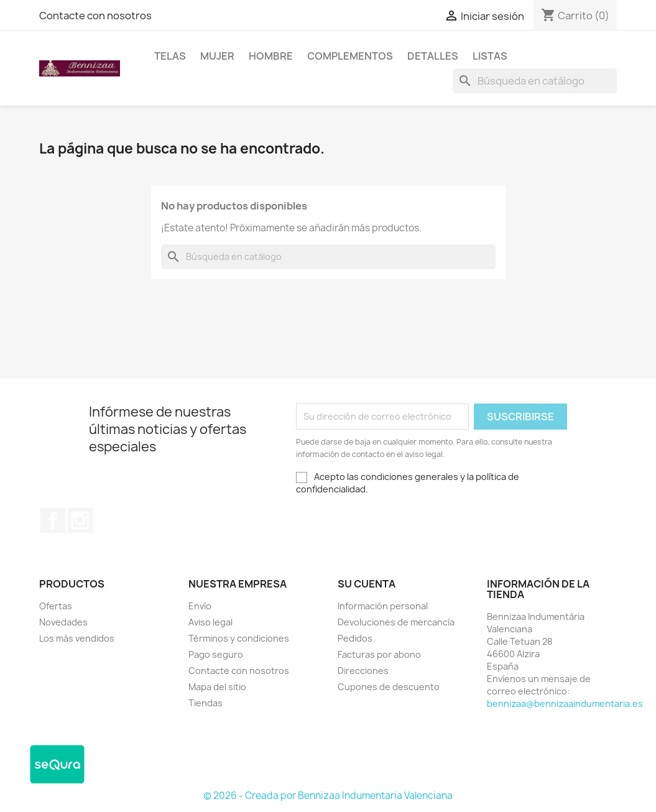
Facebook (53, 520)
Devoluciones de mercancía (396, 622)
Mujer (217, 56)
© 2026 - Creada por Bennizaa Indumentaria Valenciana (328, 796)
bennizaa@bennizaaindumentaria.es (565, 704)
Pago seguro (216, 654)
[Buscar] (535, 81)
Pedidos (355, 638)
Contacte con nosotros (95, 16)
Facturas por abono (379, 654)
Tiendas (206, 703)
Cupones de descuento (389, 687)
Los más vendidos (77, 638)
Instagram (80, 520)
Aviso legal (210, 622)
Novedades (63, 622)
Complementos (350, 56)
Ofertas (56, 606)
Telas (170, 56)
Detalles (433, 56)
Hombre (271, 56)
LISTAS (490, 56)
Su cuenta (367, 584)
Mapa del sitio (217, 687)
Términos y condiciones (239, 638)
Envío (200, 606)
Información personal (383, 606)
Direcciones (363, 671)
